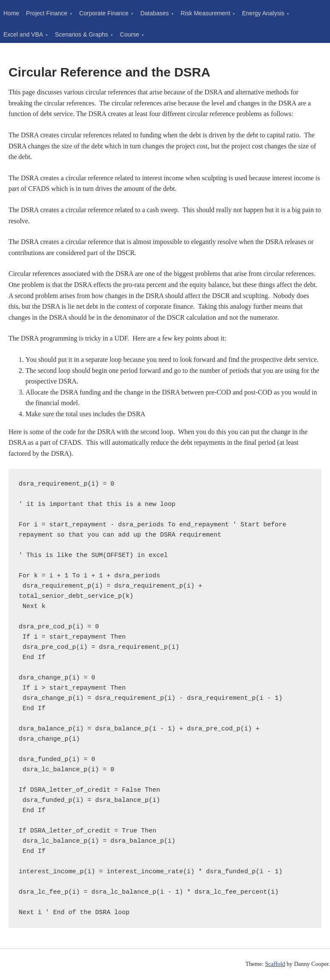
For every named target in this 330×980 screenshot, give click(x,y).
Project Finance (47, 13)
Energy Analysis (263, 13)
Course (130, 34)
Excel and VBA (23, 34)
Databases (154, 13)
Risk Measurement (205, 13)
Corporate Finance (104, 13)
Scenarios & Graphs (81, 34)
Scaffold (275, 964)
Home (11, 13)
